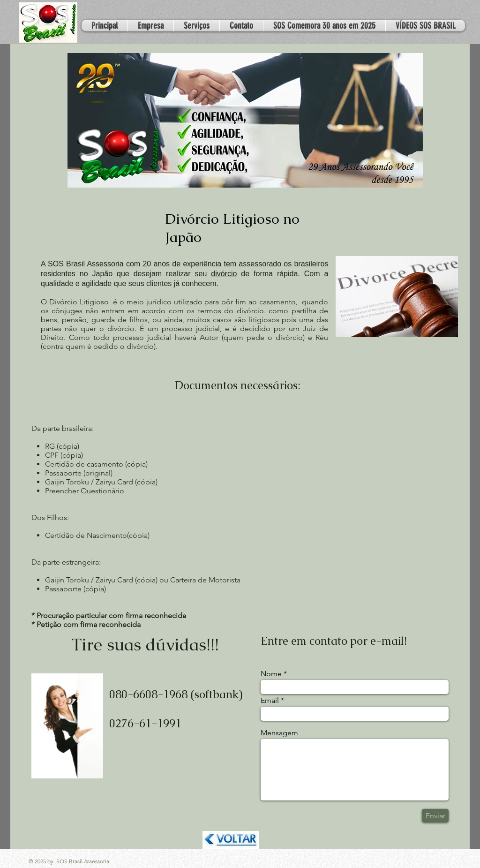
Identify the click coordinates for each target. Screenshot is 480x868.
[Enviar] (435, 816)
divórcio (224, 274)
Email (270, 701)
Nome (271, 674)
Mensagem (279, 733)
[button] (197, 26)
